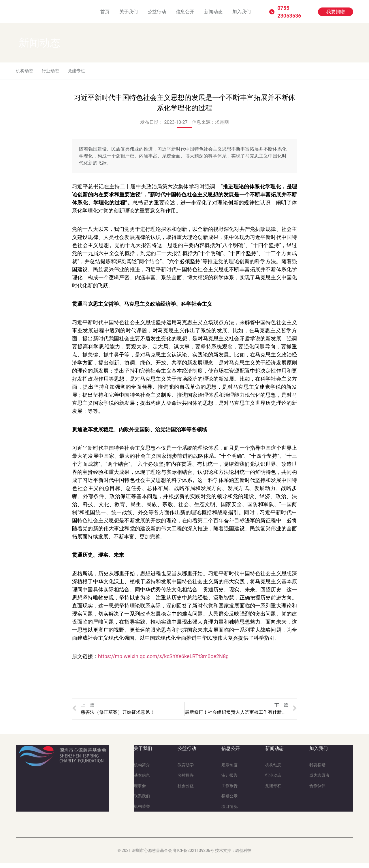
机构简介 (142, 770)
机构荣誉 (142, 812)
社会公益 (186, 791)
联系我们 (142, 801)
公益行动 (157, 12)
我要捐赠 (317, 770)
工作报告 (229, 791)
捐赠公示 (229, 801)
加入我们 (242, 12)
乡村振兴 (186, 780)
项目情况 (229, 812)
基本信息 (142, 780)
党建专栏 (79, 73)
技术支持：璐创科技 (233, 856)
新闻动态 (213, 12)
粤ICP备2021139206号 (193, 856)
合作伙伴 (317, 791)
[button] (336, 12)
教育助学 (186, 770)
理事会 (140, 791)
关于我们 (129, 12)
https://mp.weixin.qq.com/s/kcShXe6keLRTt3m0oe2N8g (163, 661)
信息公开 (185, 12)
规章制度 (229, 770)
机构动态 (25, 73)
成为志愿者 (319, 780)
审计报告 (229, 780)
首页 (105, 12)
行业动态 (52, 73)
